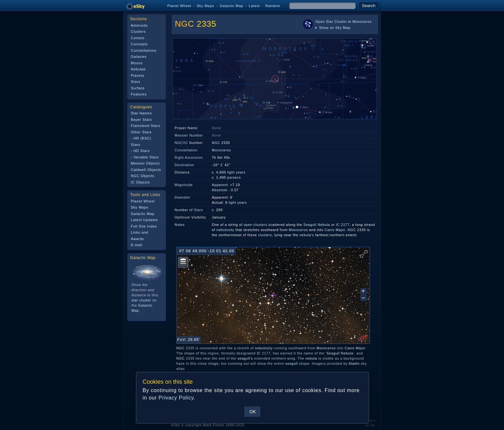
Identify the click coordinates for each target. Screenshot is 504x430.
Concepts (139, 44)
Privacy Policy (176, 398)
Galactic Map (231, 6)
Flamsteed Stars (145, 126)
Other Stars (141, 132)
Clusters (138, 31)
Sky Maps (205, 6)
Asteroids (139, 25)
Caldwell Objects (146, 170)
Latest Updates (144, 220)
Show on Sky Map (333, 28)
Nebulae (138, 69)
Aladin (354, 363)
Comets (138, 38)
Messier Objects (145, 163)
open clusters (255, 225)
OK (253, 412)
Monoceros (362, 22)
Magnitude (184, 185)
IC (186, 143)
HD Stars (142, 151)
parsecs (234, 177)
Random (273, 6)
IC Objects (140, 182)
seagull (292, 363)
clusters (265, 235)
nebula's (307, 235)
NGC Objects (143, 176)
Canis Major (335, 230)
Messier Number (189, 135)
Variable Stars (146, 157)
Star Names (141, 113)
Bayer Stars (141, 120)
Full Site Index (144, 226)
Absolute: (220, 190)
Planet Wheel (179, 6)
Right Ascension (189, 157)
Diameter (182, 197)
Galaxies (139, 57)
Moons (137, 63)
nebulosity (225, 230)
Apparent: (220, 185)
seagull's (245, 358)
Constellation (186, 150)
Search (369, 6)
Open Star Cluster (331, 22)
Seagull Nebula (317, 225)
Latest (254, 6)
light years (236, 172)
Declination (184, 165)
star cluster (141, 300)
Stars (135, 82)
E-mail (137, 245)
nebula (311, 358)
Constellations (144, 50)
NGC (184, 24)
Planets (138, 76)
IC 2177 (343, 225)
